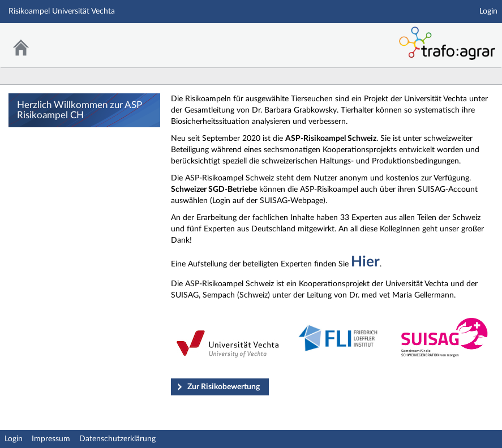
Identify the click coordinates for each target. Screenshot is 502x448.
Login (488, 11)
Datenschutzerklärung (117, 439)
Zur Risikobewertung (224, 387)
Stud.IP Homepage (325, 38)
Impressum (51, 439)
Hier (365, 262)
